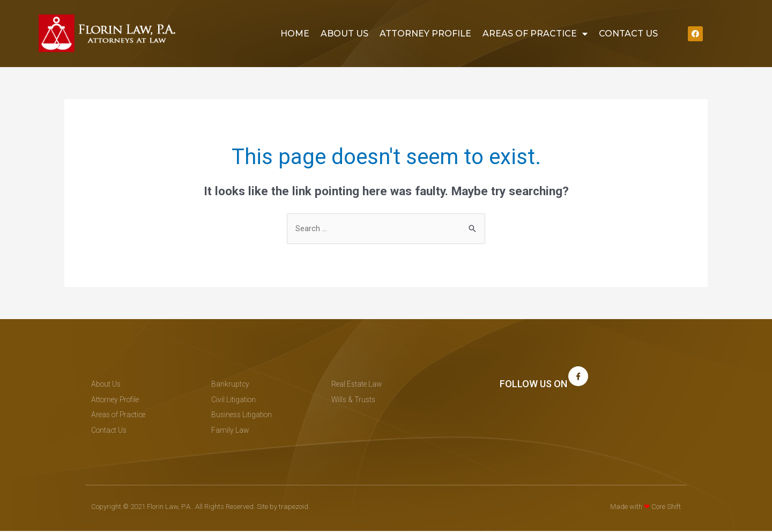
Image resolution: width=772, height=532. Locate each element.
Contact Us (628, 34)
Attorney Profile (425, 34)
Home (295, 34)
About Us (344, 34)
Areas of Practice (535, 34)
